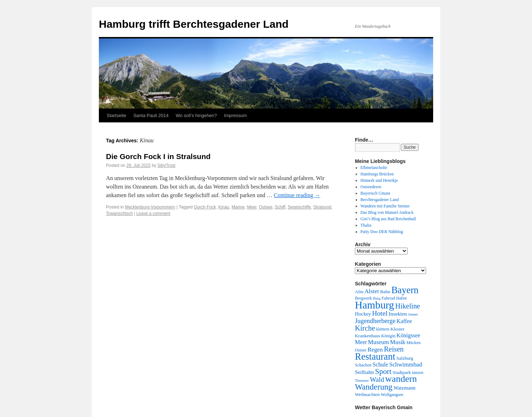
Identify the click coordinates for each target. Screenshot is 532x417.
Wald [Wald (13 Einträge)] (377, 379)
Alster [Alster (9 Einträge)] (372, 291)
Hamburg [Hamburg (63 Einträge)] (374, 305)
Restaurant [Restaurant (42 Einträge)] (375, 357)
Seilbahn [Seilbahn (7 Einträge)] (364, 372)
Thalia (366, 225)
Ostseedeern (371, 187)
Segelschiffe (299, 207)
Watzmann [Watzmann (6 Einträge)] (404, 388)
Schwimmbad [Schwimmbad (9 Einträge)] (406, 365)
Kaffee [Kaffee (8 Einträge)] (404, 321)
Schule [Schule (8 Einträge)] (381, 365)
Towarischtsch (119, 213)
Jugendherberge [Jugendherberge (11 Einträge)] (375, 321)
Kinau (224, 207)
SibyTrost (166, 165)
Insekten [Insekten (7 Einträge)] (398, 314)
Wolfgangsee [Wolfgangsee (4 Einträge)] (392, 395)
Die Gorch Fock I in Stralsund (158, 156)
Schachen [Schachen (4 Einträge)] (363, 365)
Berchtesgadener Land (380, 200)
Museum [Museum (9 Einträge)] (379, 342)
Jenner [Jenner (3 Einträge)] (413, 314)
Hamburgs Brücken (377, 174)
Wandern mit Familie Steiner (385, 206)
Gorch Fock (205, 207)
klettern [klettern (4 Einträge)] (383, 329)
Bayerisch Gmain (376, 193)
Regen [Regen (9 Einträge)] (375, 350)
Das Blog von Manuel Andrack (387, 212)
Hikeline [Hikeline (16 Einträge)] (408, 306)
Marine (238, 207)
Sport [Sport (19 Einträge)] (383, 371)
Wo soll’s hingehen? (196, 115)
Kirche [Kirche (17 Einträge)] (365, 328)
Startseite (116, 115)
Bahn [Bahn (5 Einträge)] (385, 292)
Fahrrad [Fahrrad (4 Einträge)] (388, 298)
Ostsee (266, 207)
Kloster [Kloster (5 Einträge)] (398, 329)
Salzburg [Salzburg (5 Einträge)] (405, 358)
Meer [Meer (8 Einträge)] (361, 342)
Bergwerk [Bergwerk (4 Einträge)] (363, 298)
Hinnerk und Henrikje (379, 180)
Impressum (235, 115)
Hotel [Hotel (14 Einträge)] (380, 313)
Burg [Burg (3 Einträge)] (377, 298)
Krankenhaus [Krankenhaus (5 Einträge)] (368, 336)
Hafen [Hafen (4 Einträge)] (401, 298)
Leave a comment (153, 213)
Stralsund (322, 207)
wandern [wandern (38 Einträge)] (401, 379)
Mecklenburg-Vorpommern (150, 207)
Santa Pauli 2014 (151, 115)
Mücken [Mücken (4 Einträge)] (414, 343)
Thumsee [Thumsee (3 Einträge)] (362, 381)
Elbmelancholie (374, 168)
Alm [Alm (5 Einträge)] (359, 292)
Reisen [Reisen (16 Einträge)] (394, 349)
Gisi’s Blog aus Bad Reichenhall (388, 219)
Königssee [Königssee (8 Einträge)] (408, 335)
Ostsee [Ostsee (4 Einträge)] (361, 350)
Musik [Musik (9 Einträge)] (398, 342)
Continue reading (297, 195)
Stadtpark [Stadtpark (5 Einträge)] (402, 372)
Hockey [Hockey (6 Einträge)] (363, 314)
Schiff (280, 207)
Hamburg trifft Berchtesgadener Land (194, 24)
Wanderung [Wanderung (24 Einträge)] (374, 387)
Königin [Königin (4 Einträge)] (388, 336)
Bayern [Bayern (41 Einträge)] (405, 290)
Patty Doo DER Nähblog (382, 232)
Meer (252, 207)
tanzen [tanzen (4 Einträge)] (417, 373)
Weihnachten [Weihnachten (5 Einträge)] (367, 394)
